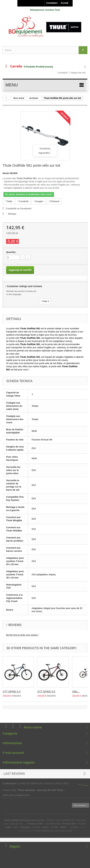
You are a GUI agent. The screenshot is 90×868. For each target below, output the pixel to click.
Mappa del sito (78, 73)
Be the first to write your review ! (22, 635)
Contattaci (52, 3)
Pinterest (54, 201)
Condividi (23, 201)
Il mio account (13, 753)
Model (6, 173)
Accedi (64, 3)
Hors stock (19, 98)
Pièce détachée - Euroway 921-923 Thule (41, 790)
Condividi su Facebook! (19, 209)
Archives (34, 98)
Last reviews (14, 774)
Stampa (12, 214)
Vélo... (76, 691)
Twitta (9, 201)
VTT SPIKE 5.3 (11, 691)
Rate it (45, 301)
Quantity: (11, 252)
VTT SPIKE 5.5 (46, 691)
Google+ (39, 201)
